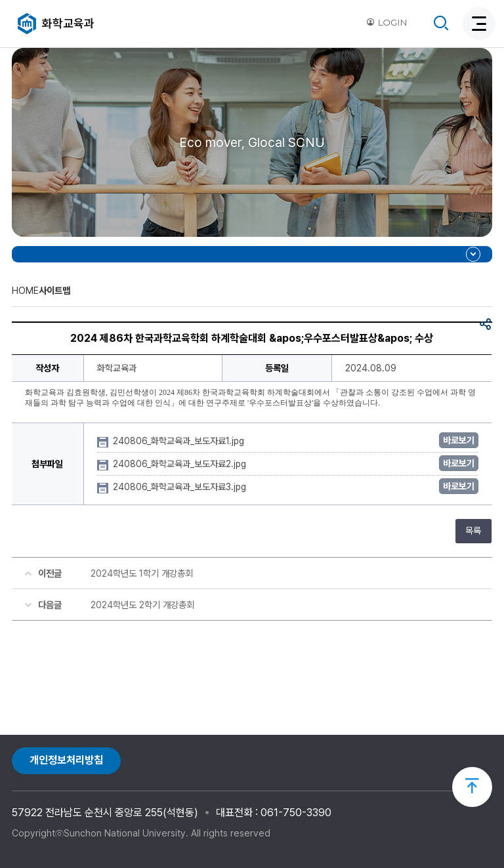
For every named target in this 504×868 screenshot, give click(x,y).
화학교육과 (68, 23)
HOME (25, 290)
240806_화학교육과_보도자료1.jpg (180, 441)
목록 (473, 531)
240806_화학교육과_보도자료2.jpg (181, 464)
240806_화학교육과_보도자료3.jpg (181, 487)
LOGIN (387, 22)
